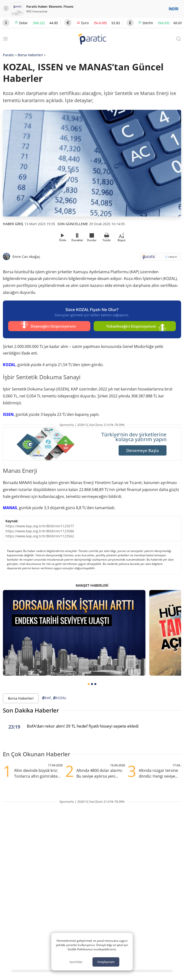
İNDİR (174, 9)
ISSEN (8, 413)
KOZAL (9, 363)
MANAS (10, 507)
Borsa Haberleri (30, 55)
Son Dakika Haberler (31, 709)
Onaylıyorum (106, 962)
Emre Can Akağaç (26, 257)
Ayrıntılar (76, 962)
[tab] (89, 683)
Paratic (9, 55)
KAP (46, 697)
